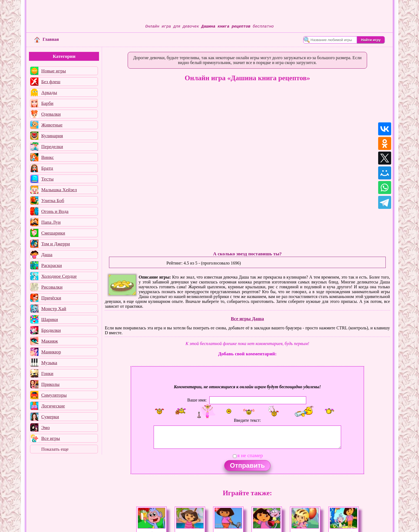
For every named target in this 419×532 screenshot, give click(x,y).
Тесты (47, 179)
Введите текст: (248, 420)
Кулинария (52, 136)
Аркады (49, 92)
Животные (52, 125)
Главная (47, 39)
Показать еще (55, 449)
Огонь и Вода (55, 211)
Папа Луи (51, 222)
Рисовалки (52, 287)
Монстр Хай (54, 309)
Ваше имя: (197, 400)
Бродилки (51, 330)
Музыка (49, 363)
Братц (47, 168)
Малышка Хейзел (59, 190)
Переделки (52, 146)
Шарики (50, 319)
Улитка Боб (53, 200)
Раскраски (51, 265)
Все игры (50, 438)
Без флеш (51, 82)
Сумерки (50, 417)
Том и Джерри (55, 244)
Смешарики (53, 233)
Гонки (47, 373)
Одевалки (51, 114)
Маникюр (51, 352)
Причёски (51, 298)
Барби (47, 103)
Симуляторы (54, 395)
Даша (47, 255)
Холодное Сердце (59, 276)
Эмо (45, 427)
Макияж (50, 341)
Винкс (47, 157)
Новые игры (53, 71)
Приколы (50, 384)
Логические (53, 406)
